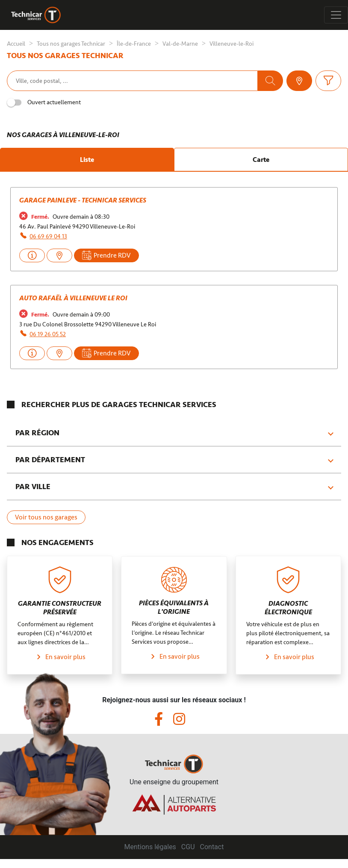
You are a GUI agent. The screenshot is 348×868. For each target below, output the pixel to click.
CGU (188, 847)
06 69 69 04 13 (48, 236)
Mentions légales (150, 847)
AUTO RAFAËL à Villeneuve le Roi (73, 298)
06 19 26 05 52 (48, 334)
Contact (212, 847)
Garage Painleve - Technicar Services (83, 200)
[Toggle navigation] (336, 15)
